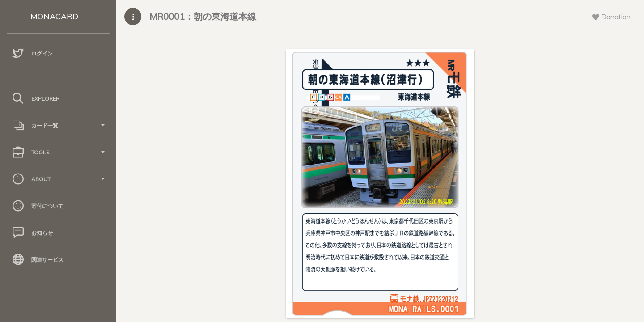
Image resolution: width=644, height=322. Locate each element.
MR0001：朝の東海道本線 (203, 16)
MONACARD (54, 16)
